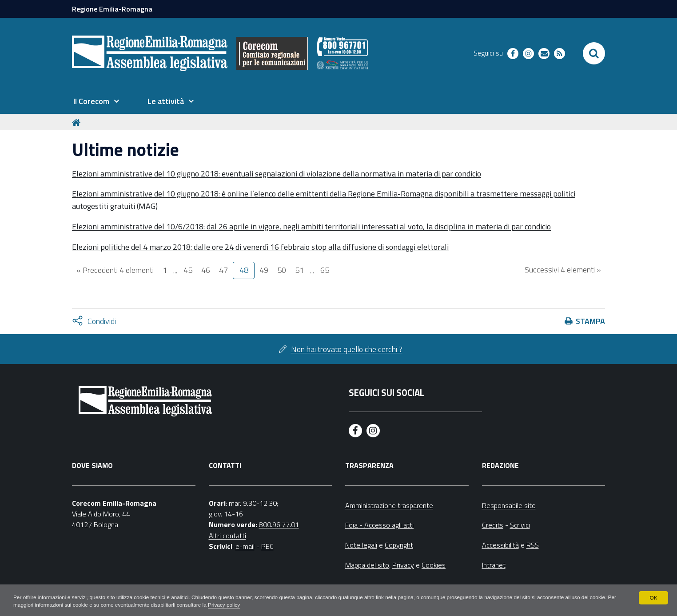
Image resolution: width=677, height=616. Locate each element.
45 (188, 270)
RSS (533, 545)
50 (282, 270)
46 (206, 270)
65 (325, 270)
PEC (267, 546)
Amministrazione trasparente (389, 505)
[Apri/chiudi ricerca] (594, 53)
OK (653, 597)
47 (223, 270)
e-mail (245, 546)
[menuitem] (96, 101)
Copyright (399, 545)
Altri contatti (227, 536)
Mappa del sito (367, 565)
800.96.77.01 (279, 524)
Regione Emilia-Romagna (112, 9)
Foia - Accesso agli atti (379, 525)
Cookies (434, 565)
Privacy (403, 565)
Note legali (361, 545)
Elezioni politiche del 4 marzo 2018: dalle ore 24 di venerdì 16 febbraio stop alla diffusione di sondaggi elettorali (260, 247)
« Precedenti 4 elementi (115, 270)
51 (299, 270)
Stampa (590, 321)
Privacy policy (237, 605)
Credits (493, 525)
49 (264, 270)
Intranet (494, 565)
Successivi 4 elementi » (563, 270)
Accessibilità (500, 545)
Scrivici (520, 525)
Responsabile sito (509, 505)
